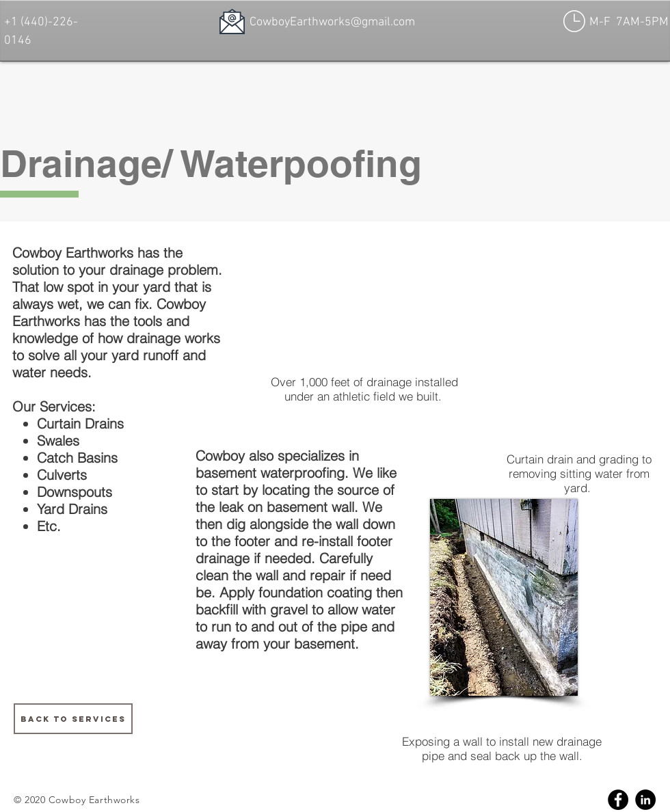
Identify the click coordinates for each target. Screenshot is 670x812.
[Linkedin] (645, 800)
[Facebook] (618, 800)
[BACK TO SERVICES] (73, 719)
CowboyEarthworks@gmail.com (332, 22)
